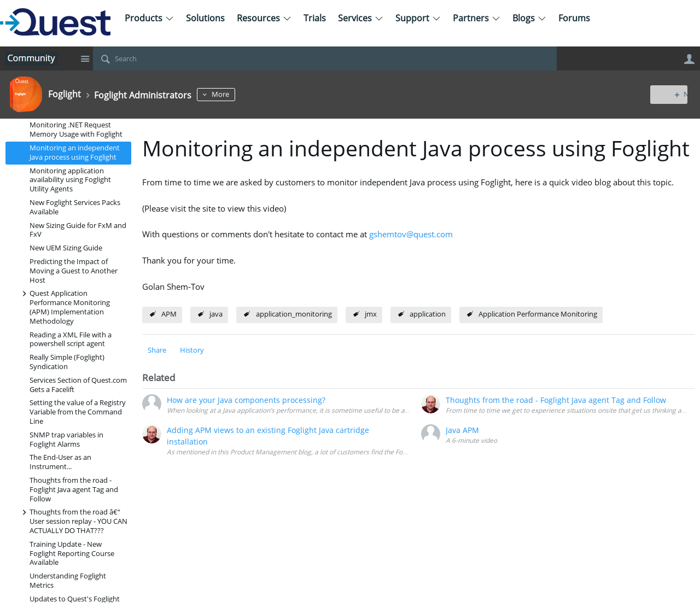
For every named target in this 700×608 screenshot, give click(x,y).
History (192, 350)
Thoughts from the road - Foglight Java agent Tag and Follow (74, 490)
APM (169, 314)
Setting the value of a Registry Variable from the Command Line (78, 412)
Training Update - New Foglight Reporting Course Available (72, 554)
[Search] (325, 59)
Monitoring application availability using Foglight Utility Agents (70, 180)
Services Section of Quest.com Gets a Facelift (78, 385)
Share (157, 350)
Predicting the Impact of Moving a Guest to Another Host (74, 271)
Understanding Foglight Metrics (68, 581)
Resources (264, 18)
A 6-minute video (471, 440)
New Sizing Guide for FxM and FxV (78, 230)
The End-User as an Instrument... (60, 462)
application (428, 314)
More (235, 94)
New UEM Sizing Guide (66, 248)
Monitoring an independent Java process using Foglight (75, 153)
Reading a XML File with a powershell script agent (71, 340)
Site (85, 59)
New (670, 94)
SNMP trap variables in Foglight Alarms (66, 440)
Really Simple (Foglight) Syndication (67, 362)
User (689, 59)
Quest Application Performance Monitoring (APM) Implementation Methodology (64, 306)
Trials (315, 18)
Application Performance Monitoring (538, 314)
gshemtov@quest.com (411, 234)
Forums (574, 18)
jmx (371, 314)
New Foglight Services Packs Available (75, 207)
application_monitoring (294, 314)
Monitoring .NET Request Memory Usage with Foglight (76, 130)
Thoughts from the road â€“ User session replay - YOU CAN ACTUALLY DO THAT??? (73, 521)
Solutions (205, 18)
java (216, 314)
